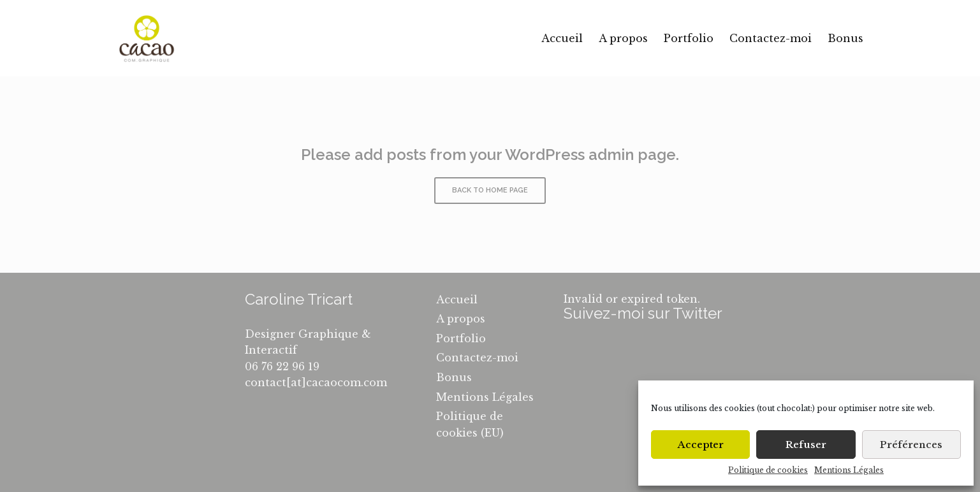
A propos (623, 38)
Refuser (806, 445)
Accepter (701, 445)
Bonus (845, 38)
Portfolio (689, 38)
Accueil (562, 38)
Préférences (911, 445)
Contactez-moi (771, 38)
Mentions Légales (849, 470)
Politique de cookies (768, 470)
